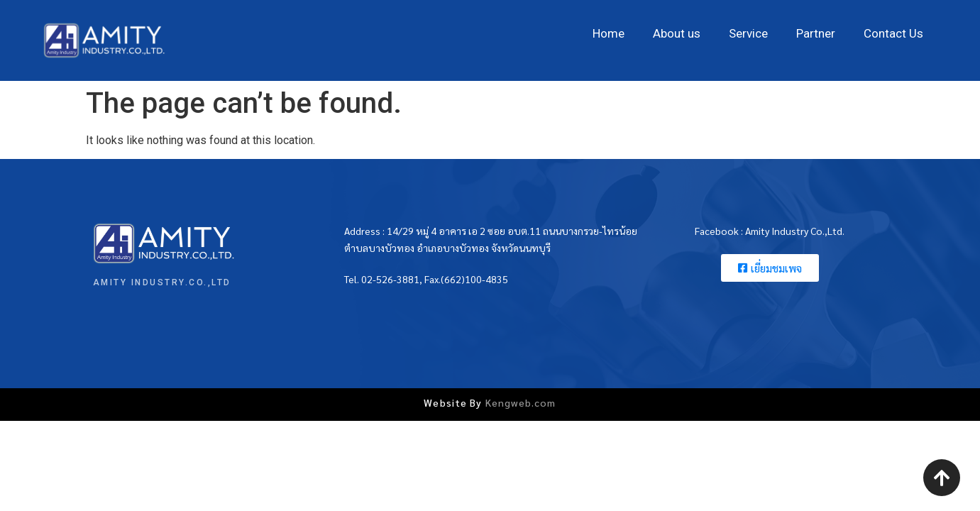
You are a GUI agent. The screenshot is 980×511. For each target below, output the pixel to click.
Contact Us (893, 33)
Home (609, 33)
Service (748, 33)
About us (677, 33)
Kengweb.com (521, 402)
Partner (816, 33)
